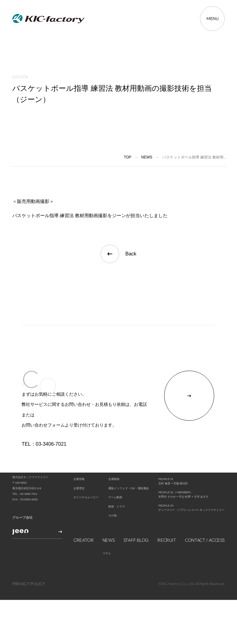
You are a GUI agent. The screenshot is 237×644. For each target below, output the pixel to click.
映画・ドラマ (117, 483)
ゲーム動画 (115, 474)
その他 (112, 492)
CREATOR (83, 517)
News (147, 157)
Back (118, 254)
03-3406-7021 (51, 444)
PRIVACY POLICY (29, 560)
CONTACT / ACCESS (205, 517)
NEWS (109, 517)
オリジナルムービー (86, 474)
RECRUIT (167, 517)
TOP (127, 157)
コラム (107, 530)
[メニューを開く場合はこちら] (212, 19)
